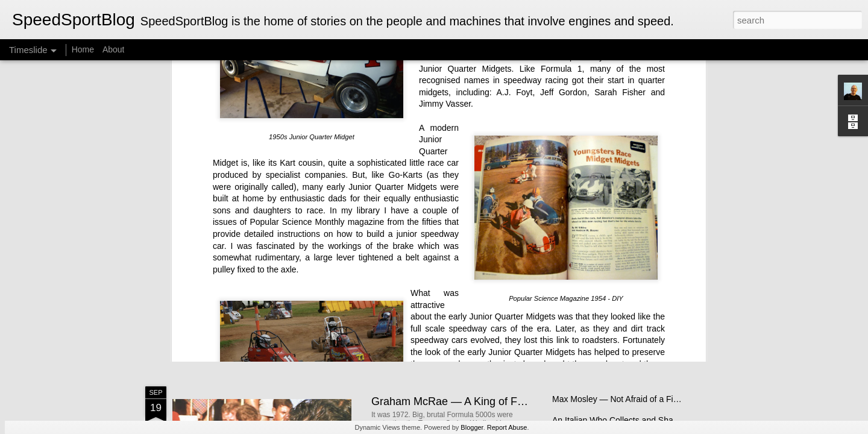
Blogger (472, 427)
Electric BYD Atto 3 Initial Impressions (623, 257)
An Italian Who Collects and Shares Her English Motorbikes (663, 420)
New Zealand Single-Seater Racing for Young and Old (501, 301)
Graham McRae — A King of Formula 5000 (474, 401)
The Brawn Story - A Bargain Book (616, 300)
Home (83, 49)
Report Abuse (507, 427)
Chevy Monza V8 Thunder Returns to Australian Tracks (655, 321)
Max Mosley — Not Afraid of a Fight (618, 399)
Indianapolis (433, 184)
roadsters (600, 125)
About (114, 49)
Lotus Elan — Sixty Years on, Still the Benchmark (644, 278)
